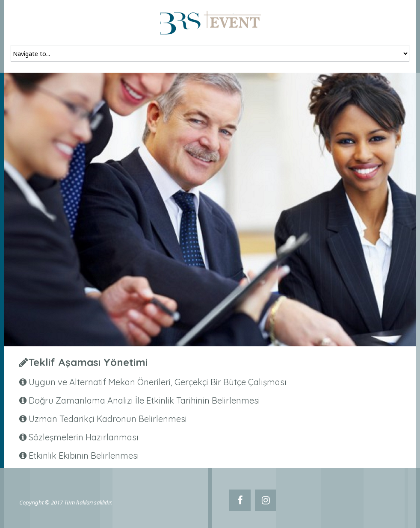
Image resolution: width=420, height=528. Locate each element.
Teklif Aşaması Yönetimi (88, 362)
